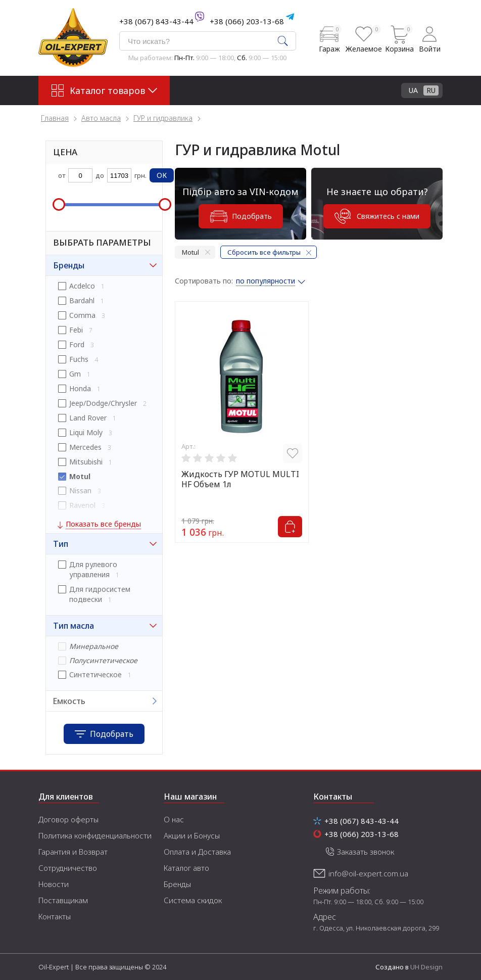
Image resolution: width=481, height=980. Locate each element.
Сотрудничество (68, 868)
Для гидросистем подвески (100, 594)
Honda (80, 388)
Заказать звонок (366, 852)
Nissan (80, 491)
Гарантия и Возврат (73, 852)
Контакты (55, 916)
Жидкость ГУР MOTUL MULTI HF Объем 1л (240, 479)
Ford (77, 344)
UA (413, 90)
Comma (82, 315)
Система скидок (193, 900)
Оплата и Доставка (197, 852)
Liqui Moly (86, 432)
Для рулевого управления (93, 569)
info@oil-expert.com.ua (368, 873)
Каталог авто (186, 868)
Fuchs (79, 359)
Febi (76, 330)
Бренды (177, 884)
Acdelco (82, 286)
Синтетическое (95, 674)
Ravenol (82, 505)
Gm (75, 374)
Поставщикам (63, 900)
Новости (54, 884)
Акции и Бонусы (192, 835)
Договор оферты (68, 819)
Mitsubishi (86, 462)
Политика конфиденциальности (95, 835)
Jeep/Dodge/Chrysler (103, 403)
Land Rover (88, 418)
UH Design (426, 967)
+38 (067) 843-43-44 (156, 21)
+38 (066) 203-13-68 (247, 21)
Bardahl (82, 300)
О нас (174, 819)
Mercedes (85, 447)
